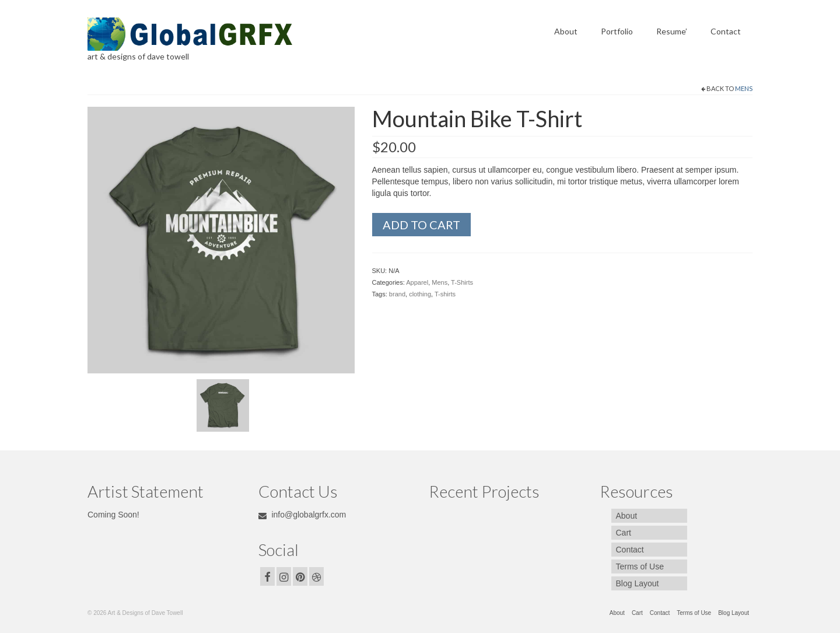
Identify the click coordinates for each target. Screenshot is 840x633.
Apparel (417, 282)
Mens (744, 88)
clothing (420, 294)
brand (397, 294)
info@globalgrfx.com (302, 515)
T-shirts (445, 294)
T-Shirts (462, 282)
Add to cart (421, 225)
